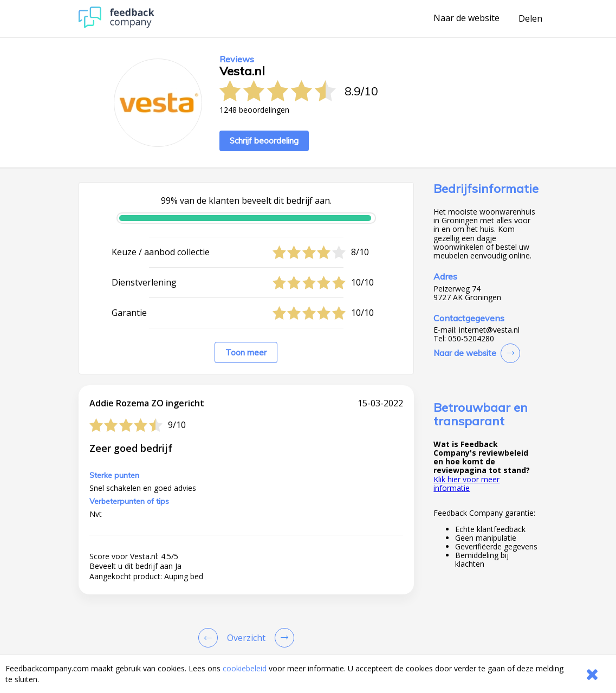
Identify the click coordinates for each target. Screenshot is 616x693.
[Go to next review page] (282, 638)
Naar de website (466, 18)
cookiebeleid (245, 668)
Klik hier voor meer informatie (466, 484)
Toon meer (246, 352)
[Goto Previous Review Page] (210, 638)
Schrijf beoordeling (264, 141)
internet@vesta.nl (489, 330)
